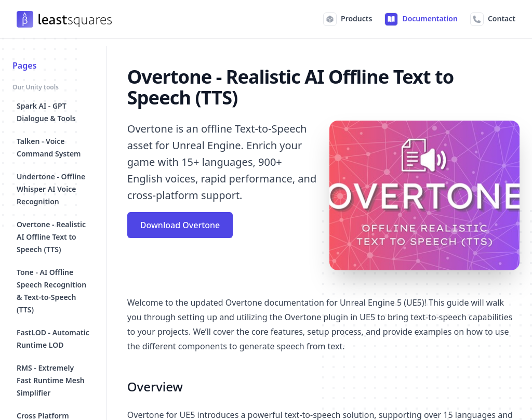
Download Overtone (180, 225)
